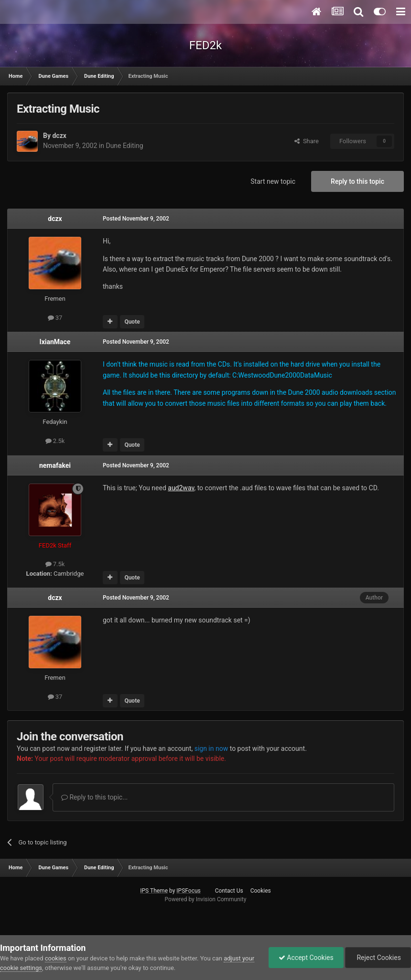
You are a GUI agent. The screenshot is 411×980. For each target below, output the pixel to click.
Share (307, 141)
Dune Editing (124, 146)
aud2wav (181, 488)
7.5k (55, 564)
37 (55, 318)
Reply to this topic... (94, 797)
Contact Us (229, 891)
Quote (132, 322)
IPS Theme (154, 891)
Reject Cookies (378, 958)
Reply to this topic (357, 181)
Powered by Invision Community (206, 899)
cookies (56, 958)
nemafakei (55, 465)
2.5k (55, 441)
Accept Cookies (306, 958)
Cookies (261, 891)
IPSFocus (188, 891)
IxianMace (55, 342)
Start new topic (273, 181)
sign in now (211, 748)
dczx (59, 136)
